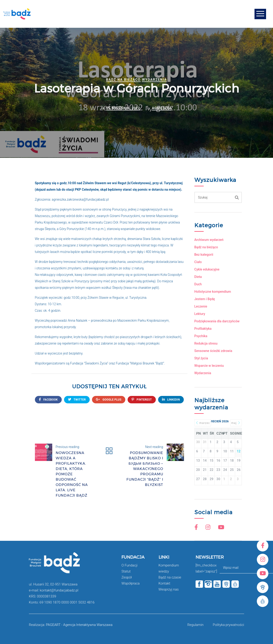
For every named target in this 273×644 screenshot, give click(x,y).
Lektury (200, 314)
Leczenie (201, 306)
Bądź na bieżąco (123, 80)
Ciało (198, 262)
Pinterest (142, 400)
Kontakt (164, 583)
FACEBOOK (48, 400)
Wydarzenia (154, 80)
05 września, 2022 (123, 108)
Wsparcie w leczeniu (209, 366)
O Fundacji (129, 565)
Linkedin (171, 400)
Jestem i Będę (205, 299)
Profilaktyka (203, 329)
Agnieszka (162, 108)
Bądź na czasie (170, 577)
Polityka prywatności (229, 625)
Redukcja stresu (206, 343)
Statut (126, 571)
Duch (198, 284)
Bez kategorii (204, 255)
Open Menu (260, 14)
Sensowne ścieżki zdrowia (213, 351)
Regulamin (195, 625)
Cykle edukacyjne (207, 269)
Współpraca (130, 583)
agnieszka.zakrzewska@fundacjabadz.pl (80, 199)
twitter (77, 400)
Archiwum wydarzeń (209, 240)
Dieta (198, 277)
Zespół (127, 577)
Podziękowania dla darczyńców (217, 321)
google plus (109, 400)
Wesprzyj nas (169, 589)
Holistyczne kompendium (213, 292)
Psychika (201, 336)
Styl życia (201, 358)
